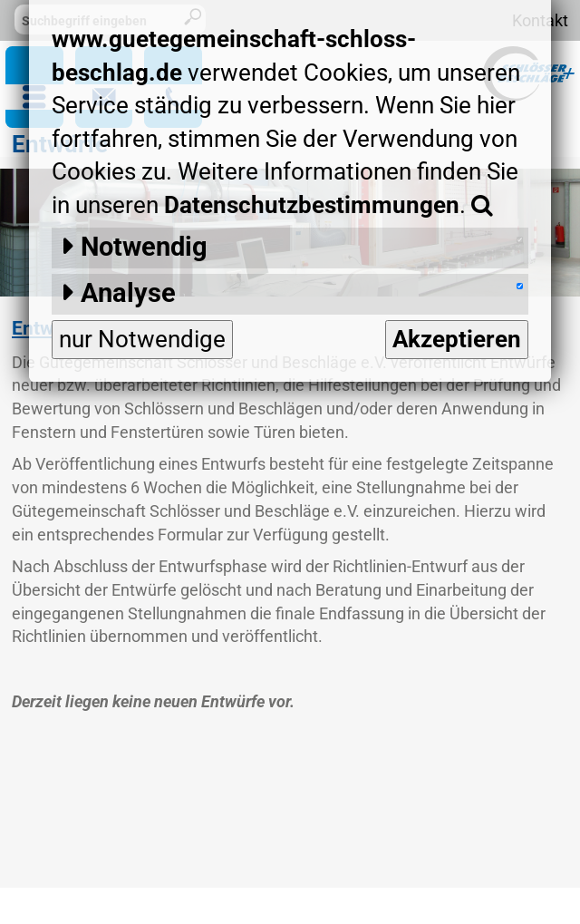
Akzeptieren (457, 339)
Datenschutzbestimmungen (312, 205)
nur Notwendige (142, 339)
